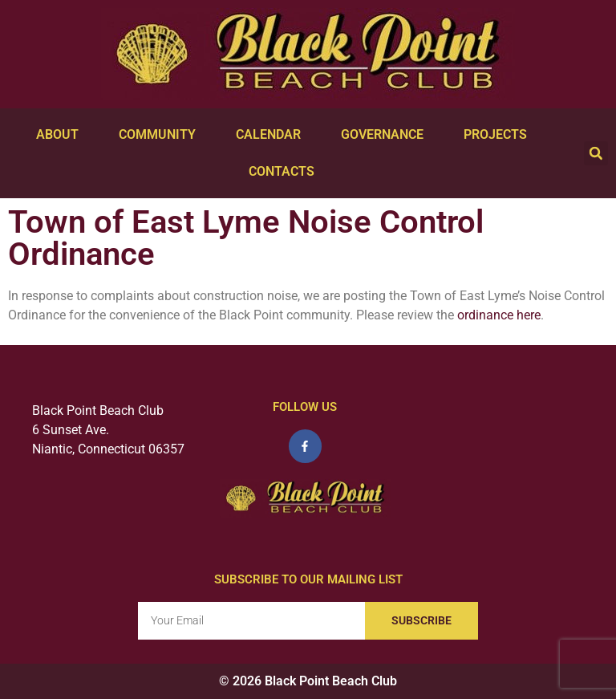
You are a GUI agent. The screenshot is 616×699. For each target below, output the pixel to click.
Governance (386, 135)
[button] (596, 153)
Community (161, 135)
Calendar (272, 135)
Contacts (286, 172)
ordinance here (499, 315)
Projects (499, 135)
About (61, 135)
